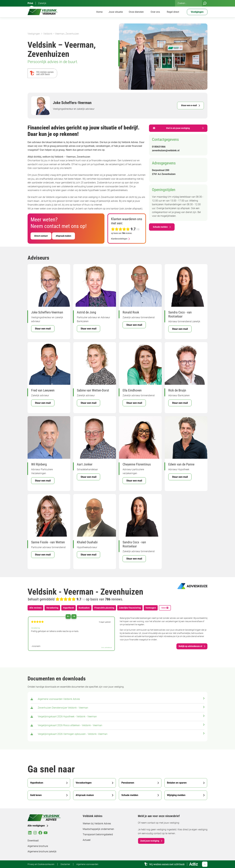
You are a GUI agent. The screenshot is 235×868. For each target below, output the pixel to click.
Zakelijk (42, 3)
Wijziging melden (176, 795)
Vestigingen (34, 34)
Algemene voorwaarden (87, 864)
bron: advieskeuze (107, 648)
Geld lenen (36, 795)
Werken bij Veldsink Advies (97, 824)
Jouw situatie (116, 12)
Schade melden (160, 227)
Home (99, 12)
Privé (30, 3)
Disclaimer (65, 864)
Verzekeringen (84, 783)
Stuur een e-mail (189, 105)
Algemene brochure (38, 846)
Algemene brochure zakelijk (42, 851)
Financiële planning (104, 608)
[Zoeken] (205, 3)
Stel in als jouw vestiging (171, 128)
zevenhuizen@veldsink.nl (166, 150)
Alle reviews (35, 608)
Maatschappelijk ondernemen (98, 829)
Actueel (87, 840)
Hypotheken (37, 783)
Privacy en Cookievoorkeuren (41, 864)
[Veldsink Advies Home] (43, 12)
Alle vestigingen (36, 826)
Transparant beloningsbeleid (98, 834)
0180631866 (159, 147)
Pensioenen (128, 783)
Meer (165, 608)
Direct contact (41, 236)
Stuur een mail (43, 329)
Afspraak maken (63, 236)
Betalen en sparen (177, 783)
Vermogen (151, 608)
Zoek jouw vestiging (150, 841)
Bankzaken (84, 608)
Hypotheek (68, 608)
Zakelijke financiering (130, 608)
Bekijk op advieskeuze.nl (190, 646)
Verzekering (52, 608)
